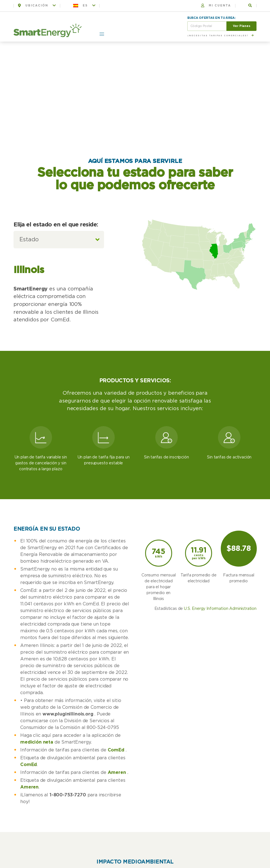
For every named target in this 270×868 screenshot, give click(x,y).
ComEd (116, 750)
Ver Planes (242, 26)
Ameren (117, 772)
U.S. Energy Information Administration (220, 609)
